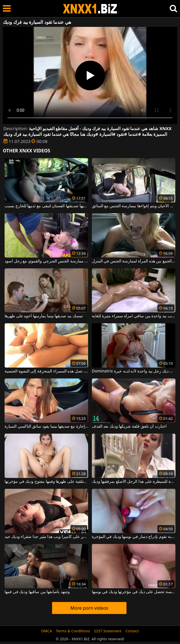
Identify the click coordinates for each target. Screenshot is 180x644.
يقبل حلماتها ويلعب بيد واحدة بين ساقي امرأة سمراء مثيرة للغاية (134, 316)
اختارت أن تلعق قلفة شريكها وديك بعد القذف (129, 426)
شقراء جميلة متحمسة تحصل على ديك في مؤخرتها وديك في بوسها (134, 592)
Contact (132, 631)
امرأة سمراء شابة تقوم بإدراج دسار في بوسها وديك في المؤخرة (134, 537)
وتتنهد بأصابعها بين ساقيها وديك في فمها (37, 592)
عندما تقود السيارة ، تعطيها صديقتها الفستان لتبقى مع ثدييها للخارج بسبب (46, 206)
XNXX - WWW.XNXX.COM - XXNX (90, 9)
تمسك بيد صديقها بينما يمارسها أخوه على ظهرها (44, 316)
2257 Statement (108, 631)
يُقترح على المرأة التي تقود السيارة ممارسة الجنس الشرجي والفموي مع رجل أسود (46, 261)
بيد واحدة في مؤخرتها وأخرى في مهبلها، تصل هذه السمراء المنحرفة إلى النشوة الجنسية (46, 371)
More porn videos (89, 608)
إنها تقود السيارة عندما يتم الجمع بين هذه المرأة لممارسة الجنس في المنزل (134, 261)
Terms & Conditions (73, 631)
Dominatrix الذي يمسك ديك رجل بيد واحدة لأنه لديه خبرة (134, 371)
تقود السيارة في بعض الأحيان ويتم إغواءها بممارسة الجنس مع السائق (134, 206)
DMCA (47, 631)
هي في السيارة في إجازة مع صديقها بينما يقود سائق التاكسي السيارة (46, 426)
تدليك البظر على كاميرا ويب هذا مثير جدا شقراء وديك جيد (46, 537)
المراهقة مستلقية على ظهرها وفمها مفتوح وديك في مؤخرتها (46, 482)
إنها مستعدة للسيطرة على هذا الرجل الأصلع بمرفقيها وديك (134, 482)
